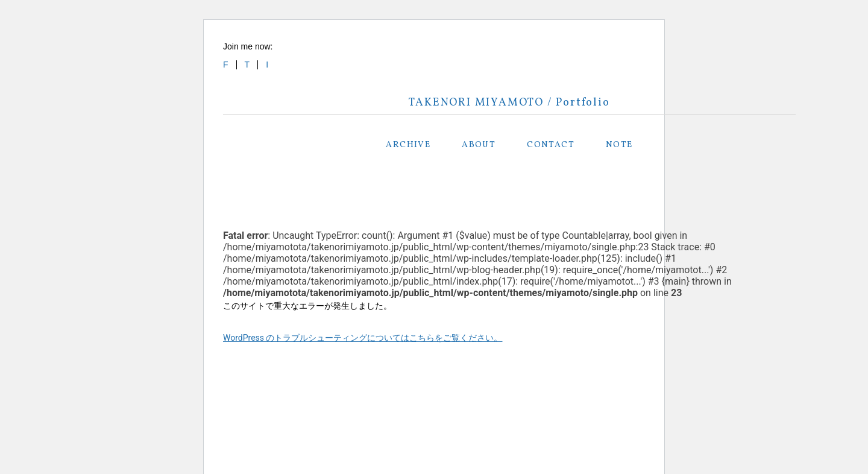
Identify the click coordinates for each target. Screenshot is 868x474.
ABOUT (479, 145)
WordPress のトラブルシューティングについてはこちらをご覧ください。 (363, 338)
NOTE (619, 145)
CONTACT (551, 145)
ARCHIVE (408, 145)
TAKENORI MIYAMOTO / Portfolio (509, 103)
